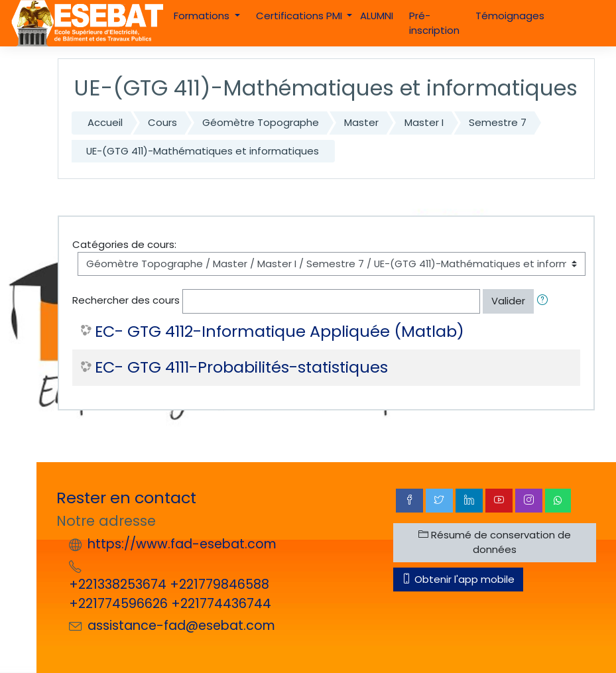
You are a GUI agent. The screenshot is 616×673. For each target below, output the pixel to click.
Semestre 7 (498, 122)
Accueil (105, 122)
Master (361, 122)
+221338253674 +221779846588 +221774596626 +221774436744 (170, 594)
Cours (162, 122)
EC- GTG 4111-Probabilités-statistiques (241, 368)
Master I (424, 122)
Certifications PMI (300, 16)
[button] (545, 301)
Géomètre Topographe (261, 122)
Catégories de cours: (124, 244)
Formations (203, 16)
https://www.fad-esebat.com (182, 544)
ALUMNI (377, 16)
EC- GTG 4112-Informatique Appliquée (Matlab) (279, 332)
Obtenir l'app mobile (458, 579)
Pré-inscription (434, 23)
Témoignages (510, 16)
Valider (508, 301)
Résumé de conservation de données (495, 542)
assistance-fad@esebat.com (181, 626)
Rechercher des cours (126, 301)
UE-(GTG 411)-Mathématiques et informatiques (203, 151)
